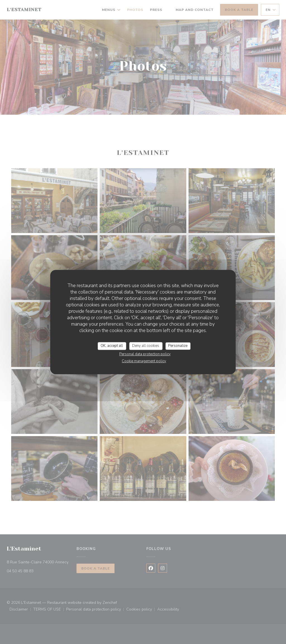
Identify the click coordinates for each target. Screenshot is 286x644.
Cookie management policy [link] (144, 361)
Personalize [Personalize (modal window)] (178, 346)
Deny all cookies (146, 346)
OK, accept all (112, 346)
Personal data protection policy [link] (145, 354)
